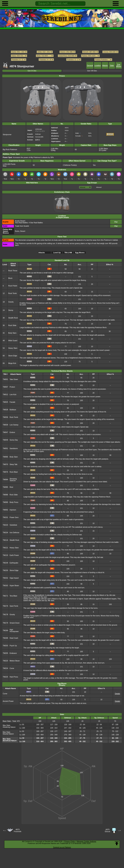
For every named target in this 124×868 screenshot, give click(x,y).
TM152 (5, 578)
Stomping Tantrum (13, 480)
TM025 (5, 402)
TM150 (5, 570)
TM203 (5, 646)
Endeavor (13, 653)
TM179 (5, 623)
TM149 (5, 563)
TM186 (5, 631)
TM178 (5, 615)
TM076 (5, 472)
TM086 (5, 495)
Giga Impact (14, 578)
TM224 (5, 668)
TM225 (5, 677)
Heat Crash (14, 638)
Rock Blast (14, 472)
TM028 (5, 410)
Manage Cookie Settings (87, 841)
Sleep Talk (14, 464)
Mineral (99, 187)
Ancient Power (8, 701)
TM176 (5, 606)
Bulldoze (13, 410)
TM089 (5, 502)
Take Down (14, 379)
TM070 (5, 464)
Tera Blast (13, 596)
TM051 (5, 448)
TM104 (5, 533)
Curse (12, 668)
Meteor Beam (15, 661)
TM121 (5, 548)
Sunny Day (14, 440)
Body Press (14, 502)
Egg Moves (119, 65)
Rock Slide (12, 325)
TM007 (5, 387)
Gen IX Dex (32, 71)
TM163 (5, 586)
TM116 (5, 540)
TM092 (5, 510)
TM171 (5, 596)
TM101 (5, 517)
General (90, 65)
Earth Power (14, 555)
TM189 (5, 638)
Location (97, 65)
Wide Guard (13, 341)
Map (116, 222)
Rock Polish (13, 286)
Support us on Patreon (62, 847)
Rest (11, 487)
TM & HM (68, 253)
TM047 (5, 432)
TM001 (5, 379)
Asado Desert (20, 221)
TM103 (5, 525)
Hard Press (14, 677)
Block (10, 278)
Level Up (57, 253)
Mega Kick (12, 363)
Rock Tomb (12, 293)
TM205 (5, 653)
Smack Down (15, 623)
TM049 (5, 440)
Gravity (11, 302)
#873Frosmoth (17, 830)
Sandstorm (14, 448)
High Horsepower (14, 631)
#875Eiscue (108, 830)
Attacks (105, 65)
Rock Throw (13, 271)
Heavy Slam (13, 348)
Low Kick (13, 395)
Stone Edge (13, 356)
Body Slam (12, 333)
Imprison (13, 510)
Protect (12, 387)
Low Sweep (14, 425)
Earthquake (14, 563)
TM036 (5, 417)
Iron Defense (15, 533)
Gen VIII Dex (92, 71)
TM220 (5, 661)
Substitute (13, 525)
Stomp (11, 310)
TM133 (5, 555)
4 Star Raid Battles (36, 223)
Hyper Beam (14, 586)
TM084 (5, 480)
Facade (13, 402)
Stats (112, 65)
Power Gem (14, 517)
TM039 (5, 425)
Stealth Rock (13, 318)
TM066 (5, 457)
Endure (12, 432)
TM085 (5, 487)
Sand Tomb (14, 606)
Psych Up (13, 646)
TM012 (5, 395)
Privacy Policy (70, 841)
